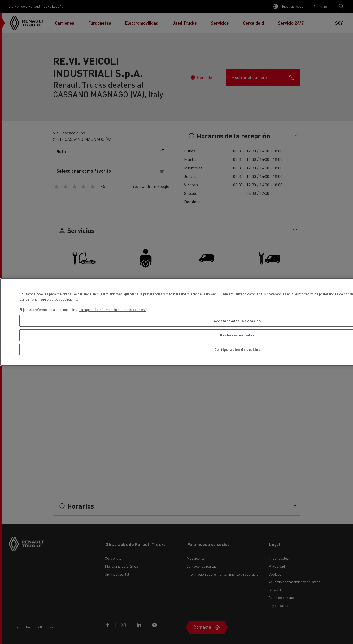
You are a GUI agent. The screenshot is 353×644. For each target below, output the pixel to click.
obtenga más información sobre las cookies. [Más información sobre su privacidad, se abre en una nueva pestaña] (112, 310)
